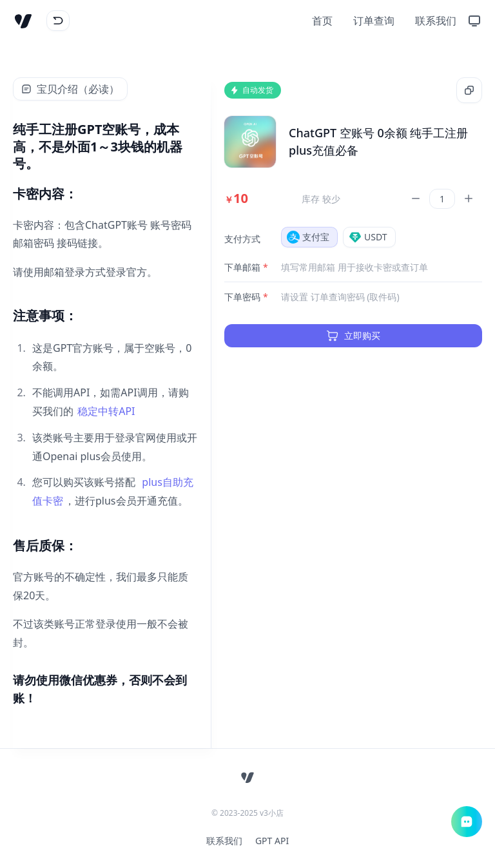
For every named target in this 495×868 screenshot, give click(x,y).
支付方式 (242, 239)
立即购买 (353, 336)
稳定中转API (106, 411)
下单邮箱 (246, 267)
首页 (322, 21)
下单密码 (246, 297)
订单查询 (374, 21)
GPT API (272, 841)
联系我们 (436, 21)
